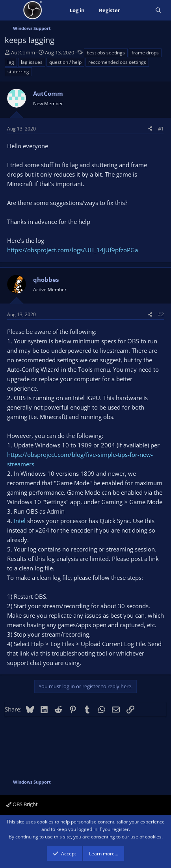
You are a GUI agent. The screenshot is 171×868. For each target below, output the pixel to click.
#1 (161, 129)
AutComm (23, 52)
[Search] (158, 10)
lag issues (32, 62)
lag (11, 62)
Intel (20, 521)
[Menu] (12, 10)
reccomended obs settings (117, 62)
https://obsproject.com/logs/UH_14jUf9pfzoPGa (72, 250)
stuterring (18, 72)
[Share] (150, 129)
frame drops (145, 53)
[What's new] (138, 10)
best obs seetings (106, 53)
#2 (161, 314)
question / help (65, 62)
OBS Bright (22, 804)
